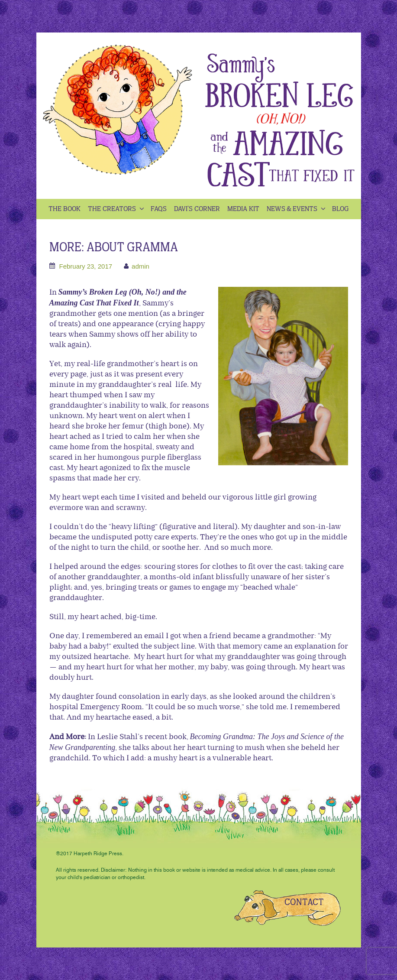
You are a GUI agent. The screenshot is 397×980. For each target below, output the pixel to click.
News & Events (297, 209)
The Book (65, 209)
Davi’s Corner (197, 209)
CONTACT (304, 902)
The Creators (117, 209)
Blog (341, 209)
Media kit (243, 209)
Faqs (159, 209)
